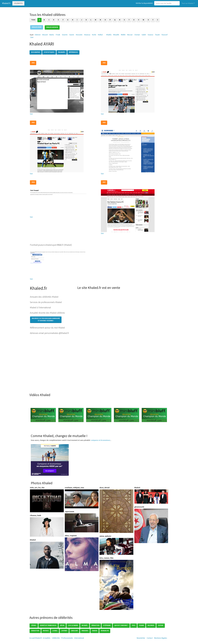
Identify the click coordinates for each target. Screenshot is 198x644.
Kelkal (100, 35)
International (79, 638)
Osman (137, 35)
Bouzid (45, 35)
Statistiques (49, 52)
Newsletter (141, 638)
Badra (52, 35)
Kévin (62, 625)
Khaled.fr (6, 3)
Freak (58, 35)
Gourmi (65, 35)
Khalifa (109, 35)
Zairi (32, 37)
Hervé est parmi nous (48, 625)
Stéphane (107, 625)
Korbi (94, 35)
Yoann (141, 625)
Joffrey (64, 631)
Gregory (74, 631)
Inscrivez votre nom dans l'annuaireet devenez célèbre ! (46, 319)
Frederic (85, 631)
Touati (157, 35)
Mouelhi (116, 35)
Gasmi (72, 35)
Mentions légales (161, 638)
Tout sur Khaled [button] (188, 3)
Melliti (123, 35)
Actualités (47, 638)
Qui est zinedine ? (121, 625)
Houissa (87, 35)
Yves (134, 625)
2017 (104, 182)
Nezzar (130, 35)
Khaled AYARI (37, 27)
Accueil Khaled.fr (36, 638)
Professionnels (67, 638)
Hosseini (79, 35)
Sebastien (35, 631)
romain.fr (105, 631)
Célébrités (18, 3)
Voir (31, 114)
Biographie (36, 52)
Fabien (95, 631)
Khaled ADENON (52, 27)
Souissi (150, 35)
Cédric (34, 625)
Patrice (46, 631)
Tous (33, 20)
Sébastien (95, 625)
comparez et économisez (101, 440)
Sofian (161, 625)
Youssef (165, 35)
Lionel (55, 631)
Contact (150, 638)
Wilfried (151, 625)
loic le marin (73, 625)
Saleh (144, 35)
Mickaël (85, 625)
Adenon (38, 35)
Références (73, 52)
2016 (33, 182)
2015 (33, 63)
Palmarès (62, 52)
